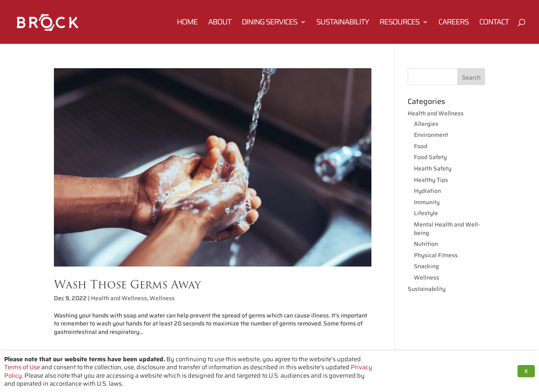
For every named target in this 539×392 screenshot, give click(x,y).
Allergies (426, 124)
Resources (399, 23)
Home (187, 23)
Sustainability (343, 23)
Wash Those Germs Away (127, 284)
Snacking (426, 266)
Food (421, 146)
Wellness (162, 298)
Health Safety (433, 168)
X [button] (526, 371)
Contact (494, 23)
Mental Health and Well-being (447, 229)
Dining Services (269, 23)
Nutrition (426, 244)
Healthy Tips (431, 180)
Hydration (427, 191)
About (220, 23)
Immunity (427, 202)
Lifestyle (426, 213)
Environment (431, 135)
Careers (454, 23)
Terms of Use (22, 367)
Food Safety (430, 157)
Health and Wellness (119, 298)
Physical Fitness (436, 255)
